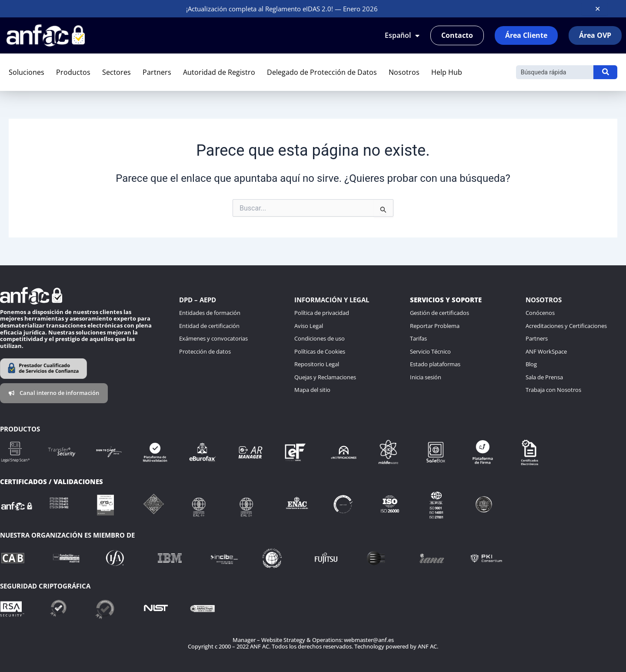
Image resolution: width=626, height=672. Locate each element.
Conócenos (540, 313)
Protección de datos (205, 351)
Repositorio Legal (317, 364)
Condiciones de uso (320, 338)
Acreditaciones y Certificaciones (566, 326)
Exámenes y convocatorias (213, 338)
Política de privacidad (322, 313)
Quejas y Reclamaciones (325, 377)
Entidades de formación (210, 313)
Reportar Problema (435, 326)
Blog (531, 364)
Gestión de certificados (440, 313)
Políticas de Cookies (320, 351)
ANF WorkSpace (546, 351)
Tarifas (418, 338)
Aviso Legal (309, 326)
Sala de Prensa (544, 377)
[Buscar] (555, 72)
